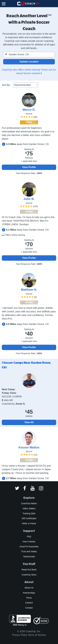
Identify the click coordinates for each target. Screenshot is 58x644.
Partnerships (29, 593)
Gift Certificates (29, 518)
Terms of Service (37, 635)
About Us (29, 588)
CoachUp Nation (29, 503)
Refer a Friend (29, 523)
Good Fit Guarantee (29, 547)
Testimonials (29, 557)
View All (29, 422)
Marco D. (29, 110)
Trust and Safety (29, 551)
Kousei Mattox (29, 447)
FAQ (29, 536)
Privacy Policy (20, 635)
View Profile (29, 167)
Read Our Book (29, 570)
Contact (29, 608)
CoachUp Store (29, 575)
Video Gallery (29, 508)
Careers (29, 603)
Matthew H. (29, 290)
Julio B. (29, 199)
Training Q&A (29, 513)
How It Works (29, 542)
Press (29, 598)
